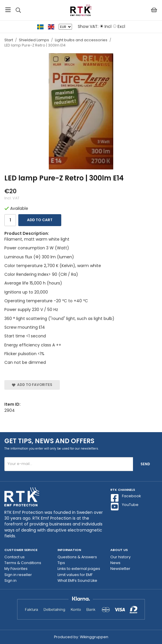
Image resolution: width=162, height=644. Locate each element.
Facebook (126, 498)
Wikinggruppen (94, 637)
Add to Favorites (32, 385)
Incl (108, 26)
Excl (121, 26)
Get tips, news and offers (49, 441)
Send (145, 464)
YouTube (124, 507)
